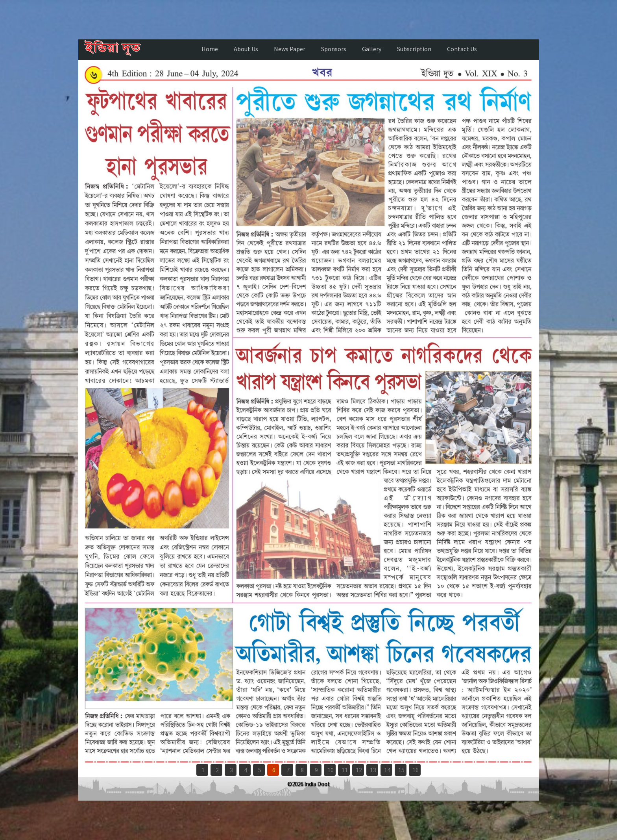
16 (416, 770)
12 (359, 770)
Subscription (414, 49)
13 (373, 770)
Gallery (372, 49)
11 (345, 770)
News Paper (290, 49)
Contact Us (462, 49)
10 (331, 770)
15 (401, 770)
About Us (246, 49)
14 (387, 770)
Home (210, 49)
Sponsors (334, 49)
